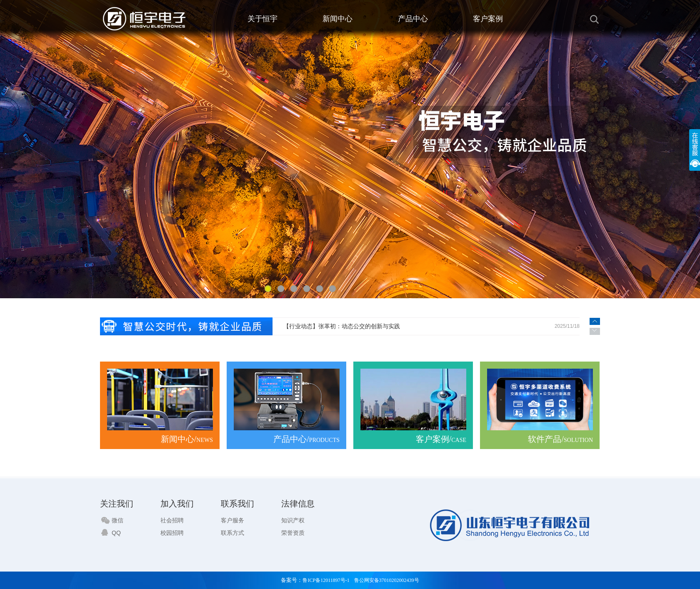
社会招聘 (172, 520)
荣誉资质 (293, 533)
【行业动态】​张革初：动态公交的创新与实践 (342, 326)
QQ (111, 533)
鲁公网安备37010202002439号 (387, 580)
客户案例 (488, 19)
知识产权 (293, 520)
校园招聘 (172, 533)
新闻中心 (337, 19)
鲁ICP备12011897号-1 (326, 580)
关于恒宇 (262, 19)
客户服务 (232, 520)
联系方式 (232, 533)
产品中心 (413, 19)
